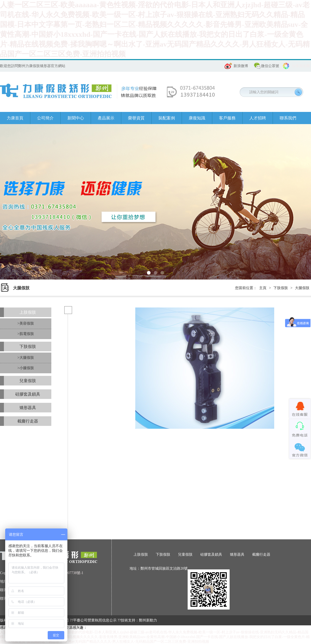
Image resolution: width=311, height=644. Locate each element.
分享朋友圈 (301, 66)
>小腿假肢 (26, 368)
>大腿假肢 (26, 358)
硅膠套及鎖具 (28, 394)
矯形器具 (28, 408)
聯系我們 (288, 118)
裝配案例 (167, 118)
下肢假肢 (281, 288)
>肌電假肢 (26, 334)
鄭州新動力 (148, 620)
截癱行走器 (28, 421)
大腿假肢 (302, 288)
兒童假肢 (28, 381)
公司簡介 (45, 118)
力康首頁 (15, 118)
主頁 (263, 288)
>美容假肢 (26, 323)
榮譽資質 (136, 118)
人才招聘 (258, 118)
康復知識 (197, 118)
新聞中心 (76, 118)
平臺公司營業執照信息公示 (95, 620)
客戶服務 (227, 118)
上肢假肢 (28, 312)
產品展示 (106, 118)
